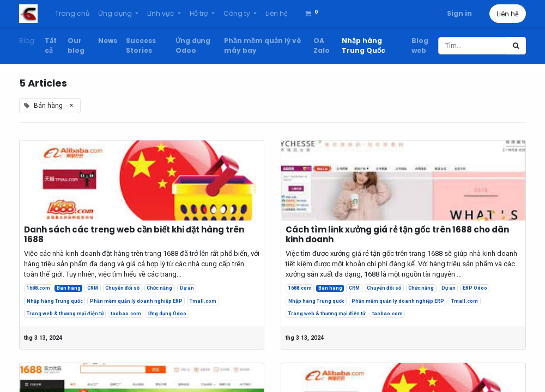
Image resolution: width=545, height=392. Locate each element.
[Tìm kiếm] (516, 46)
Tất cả (51, 45)
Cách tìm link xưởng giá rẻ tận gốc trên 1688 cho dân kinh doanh (397, 235)
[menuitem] (72, 14)
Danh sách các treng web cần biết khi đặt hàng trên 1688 (134, 235)
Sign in (459, 13)
